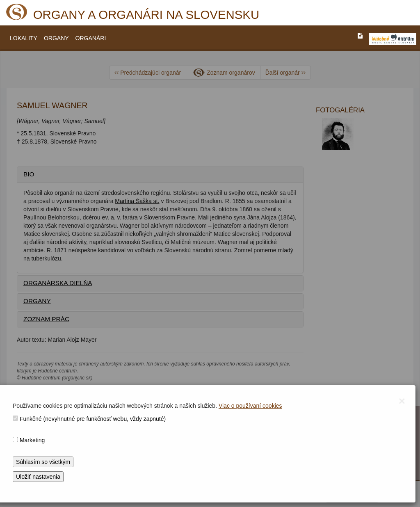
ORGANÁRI (91, 38)
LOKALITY (24, 38)
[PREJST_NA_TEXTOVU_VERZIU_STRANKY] (360, 36)
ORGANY (56, 38)
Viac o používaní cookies (250, 406)
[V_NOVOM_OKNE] (393, 39)
